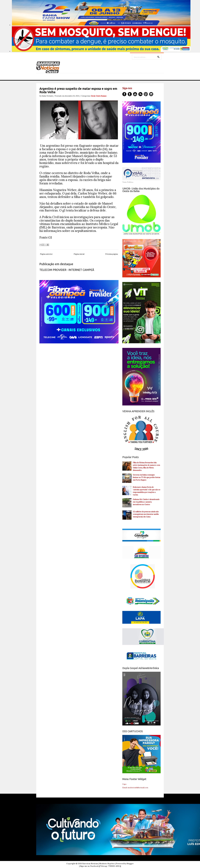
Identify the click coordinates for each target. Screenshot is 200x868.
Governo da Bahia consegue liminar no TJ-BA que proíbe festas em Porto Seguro (146, 477)
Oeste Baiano (101, 96)
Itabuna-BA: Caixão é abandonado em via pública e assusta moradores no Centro (146, 502)
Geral (93, 96)
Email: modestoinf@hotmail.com (135, 788)
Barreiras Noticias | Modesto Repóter (99, 864)
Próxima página (112, 254)
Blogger (130, 864)
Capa (124, 784)
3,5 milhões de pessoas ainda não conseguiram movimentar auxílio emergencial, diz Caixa (146, 514)
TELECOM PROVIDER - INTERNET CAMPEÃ (67, 270)
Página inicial (79, 254)
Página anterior (46, 254)
